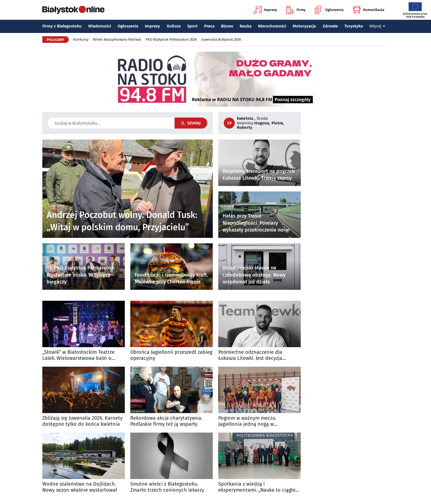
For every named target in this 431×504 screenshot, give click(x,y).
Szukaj (191, 123)
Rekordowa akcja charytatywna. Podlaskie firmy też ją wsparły (166, 421)
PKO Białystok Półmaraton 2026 (171, 39)
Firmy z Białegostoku (62, 26)
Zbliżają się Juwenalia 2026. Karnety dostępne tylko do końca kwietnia (82, 421)
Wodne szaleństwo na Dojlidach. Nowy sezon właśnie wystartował (80, 487)
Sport (192, 26)
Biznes (227, 26)
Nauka (246, 26)
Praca (209, 26)
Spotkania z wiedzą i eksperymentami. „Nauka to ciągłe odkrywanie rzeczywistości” (257, 487)
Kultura (174, 26)
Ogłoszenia (329, 10)
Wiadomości (100, 26)
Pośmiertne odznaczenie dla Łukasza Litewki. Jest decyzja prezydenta (250, 355)
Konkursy (81, 39)
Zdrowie (330, 26)
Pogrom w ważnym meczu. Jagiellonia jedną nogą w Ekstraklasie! (247, 421)
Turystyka (354, 26)
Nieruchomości (272, 26)
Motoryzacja (304, 26)
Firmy (296, 10)
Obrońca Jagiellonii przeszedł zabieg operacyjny (171, 355)
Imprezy (265, 10)
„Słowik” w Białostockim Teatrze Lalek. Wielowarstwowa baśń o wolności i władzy (78, 355)
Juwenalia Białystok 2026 (221, 39)
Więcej (377, 26)
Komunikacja (368, 10)
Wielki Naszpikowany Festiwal (117, 39)
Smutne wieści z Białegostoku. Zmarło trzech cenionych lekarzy (167, 487)
